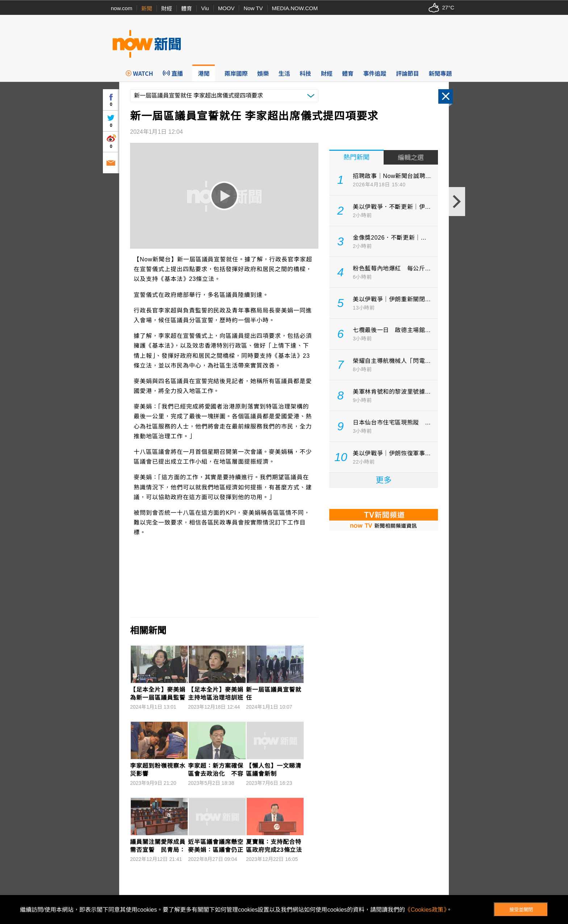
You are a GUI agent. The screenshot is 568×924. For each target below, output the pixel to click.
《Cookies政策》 (426, 910)
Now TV (253, 8)
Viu (205, 8)
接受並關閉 (521, 910)
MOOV (226, 8)
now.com (122, 8)
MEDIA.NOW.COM (295, 8)
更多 (384, 480)
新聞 (147, 9)
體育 (187, 9)
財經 (167, 9)
